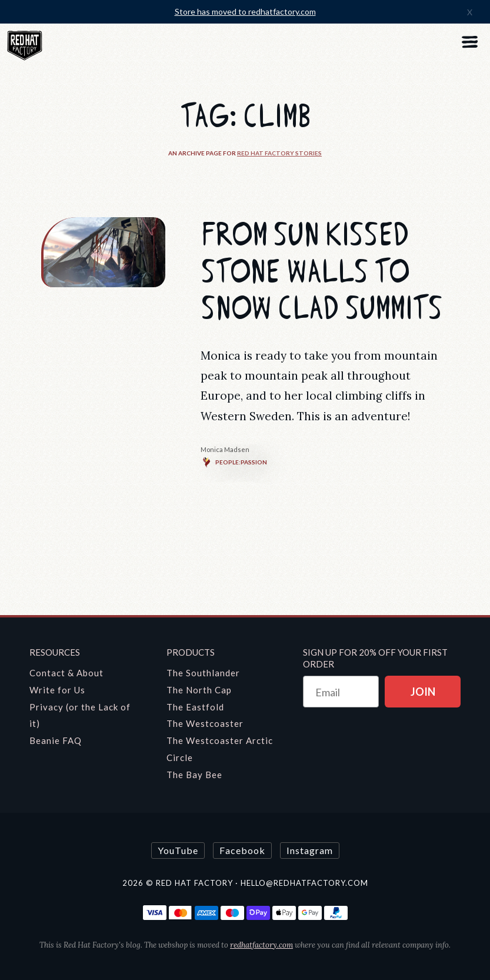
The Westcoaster (205, 723)
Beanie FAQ (56, 740)
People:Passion (234, 462)
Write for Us (57, 690)
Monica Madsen (225, 449)
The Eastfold (195, 707)
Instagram (310, 850)
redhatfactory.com (261, 945)
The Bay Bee (194, 775)
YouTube (178, 850)
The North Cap (199, 690)
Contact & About (66, 673)
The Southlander (203, 673)
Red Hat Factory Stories (279, 153)
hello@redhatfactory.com (304, 883)
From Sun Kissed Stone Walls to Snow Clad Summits (321, 272)
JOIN (423, 692)
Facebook (242, 850)
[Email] (341, 692)
